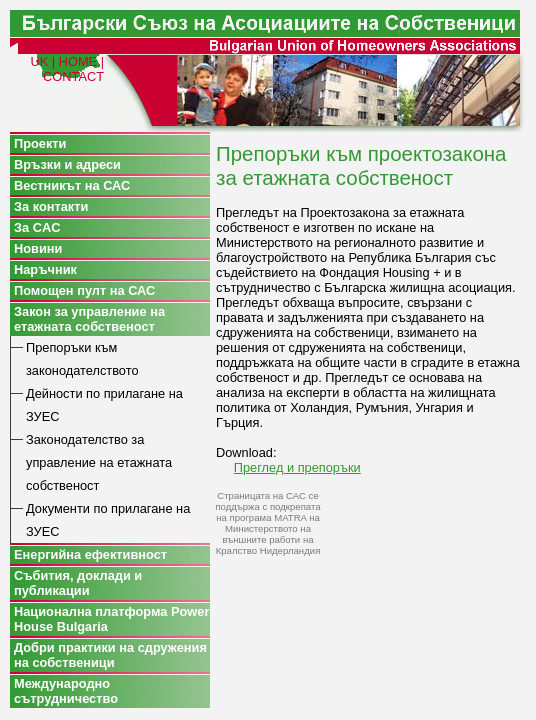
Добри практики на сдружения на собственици (110, 655)
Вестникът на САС (72, 185)
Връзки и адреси (67, 164)
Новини (38, 248)
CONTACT (73, 76)
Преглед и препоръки (297, 467)
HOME (78, 61)
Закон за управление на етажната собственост (89, 319)
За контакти (51, 206)
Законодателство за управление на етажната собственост (99, 462)
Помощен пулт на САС (84, 290)
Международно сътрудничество (66, 691)
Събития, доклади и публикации (78, 583)
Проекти (40, 143)
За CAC (37, 227)
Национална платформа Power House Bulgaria (111, 619)
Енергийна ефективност (90, 554)
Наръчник (45, 269)
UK (39, 61)
